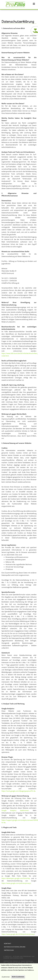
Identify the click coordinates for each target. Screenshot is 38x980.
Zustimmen (6, 978)
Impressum (9, 950)
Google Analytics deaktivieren (15, 810)
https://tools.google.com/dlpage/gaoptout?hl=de (18, 791)
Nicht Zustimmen (18, 978)
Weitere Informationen (9, 973)
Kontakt (8, 944)
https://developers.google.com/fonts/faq (16, 878)
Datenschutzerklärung (15, 947)
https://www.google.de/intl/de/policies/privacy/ (18, 934)
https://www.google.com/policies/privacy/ (16, 883)
